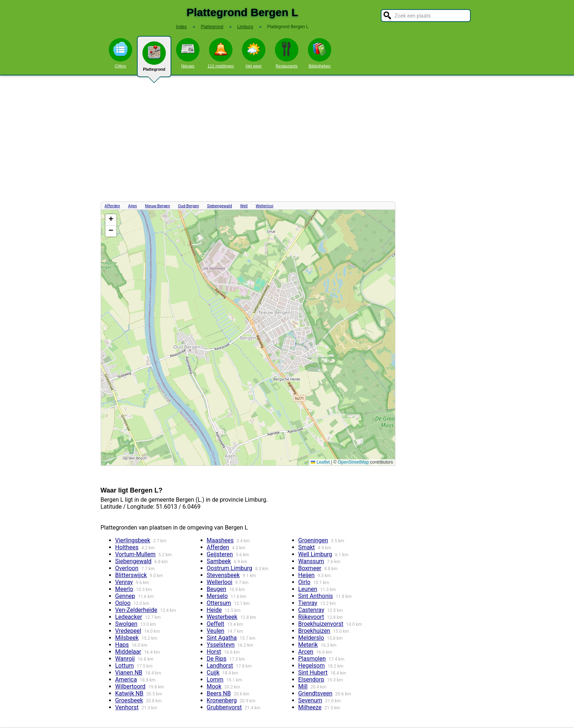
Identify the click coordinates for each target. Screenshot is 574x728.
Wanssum (311, 561)
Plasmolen (312, 659)
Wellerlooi (264, 206)
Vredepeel (128, 631)
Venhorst (127, 707)
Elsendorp (311, 679)
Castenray (311, 610)
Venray (124, 582)
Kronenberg (222, 700)
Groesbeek (129, 700)
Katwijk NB (129, 693)
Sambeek (219, 561)
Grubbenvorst (224, 707)
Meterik (308, 645)
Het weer (254, 53)
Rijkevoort (311, 617)
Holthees (127, 547)
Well (244, 206)
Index (181, 27)
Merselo (217, 596)
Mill (303, 686)
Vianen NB (129, 673)
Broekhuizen (314, 631)
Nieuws (188, 53)
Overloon (127, 568)
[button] (111, 220)
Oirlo (304, 582)
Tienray (308, 603)
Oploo (123, 603)
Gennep (125, 596)
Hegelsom (312, 666)
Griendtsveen (316, 693)
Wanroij (125, 659)
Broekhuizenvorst (321, 624)
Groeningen (313, 540)
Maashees (220, 540)
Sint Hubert (313, 673)
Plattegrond (154, 59)
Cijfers (120, 53)
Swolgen (126, 624)
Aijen (133, 206)
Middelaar (128, 652)
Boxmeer (310, 568)
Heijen (307, 575)
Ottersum (219, 603)
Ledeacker (129, 617)
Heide (214, 610)
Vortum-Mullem (135, 554)
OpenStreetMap (353, 462)
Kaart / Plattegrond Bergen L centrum (247, 338)
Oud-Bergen (188, 206)
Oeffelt (216, 624)
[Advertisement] (287, 138)
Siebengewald (219, 206)
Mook (214, 686)
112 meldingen (221, 53)
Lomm (215, 679)
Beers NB (219, 693)
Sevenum (310, 700)
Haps (122, 645)
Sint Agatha (222, 638)
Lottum (125, 666)
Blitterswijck (131, 575)
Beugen (217, 589)
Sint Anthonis (316, 596)
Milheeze (310, 707)
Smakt (307, 547)
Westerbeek (222, 617)
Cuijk (213, 673)
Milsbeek (127, 638)
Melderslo (311, 638)
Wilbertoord (131, 686)
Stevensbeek (223, 575)
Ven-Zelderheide (136, 610)
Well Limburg (315, 554)
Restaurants (287, 53)
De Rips (217, 659)
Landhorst (220, 666)
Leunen (308, 589)
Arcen (306, 652)
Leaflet (320, 462)
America (126, 679)
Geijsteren (220, 554)
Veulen (216, 631)
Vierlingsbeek (133, 540)
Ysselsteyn (221, 645)
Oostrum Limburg (230, 568)
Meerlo (124, 589)
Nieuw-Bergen (157, 206)
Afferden (112, 206)
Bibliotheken (320, 53)
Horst (214, 652)
